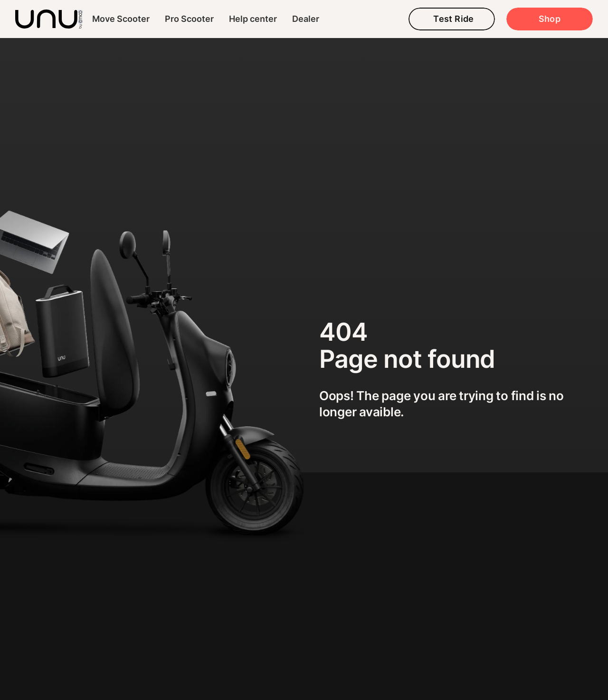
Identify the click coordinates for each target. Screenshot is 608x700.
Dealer (306, 19)
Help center (253, 19)
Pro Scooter (189, 19)
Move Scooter (121, 19)
